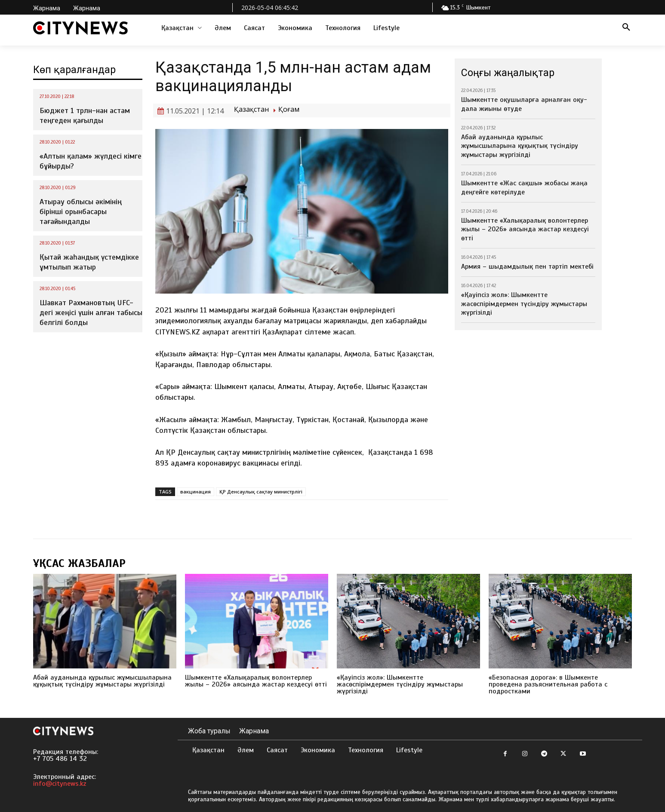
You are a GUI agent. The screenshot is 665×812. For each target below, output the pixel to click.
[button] (626, 28)
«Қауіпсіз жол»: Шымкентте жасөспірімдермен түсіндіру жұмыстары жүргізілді (524, 304)
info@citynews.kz (60, 784)
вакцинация (195, 492)
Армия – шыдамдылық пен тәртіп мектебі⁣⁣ (527, 267)
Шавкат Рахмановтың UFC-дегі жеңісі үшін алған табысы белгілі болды (91, 313)
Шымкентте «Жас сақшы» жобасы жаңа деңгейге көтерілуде (524, 188)
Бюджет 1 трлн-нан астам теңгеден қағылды (85, 115)
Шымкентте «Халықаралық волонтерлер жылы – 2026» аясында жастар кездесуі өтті (525, 230)
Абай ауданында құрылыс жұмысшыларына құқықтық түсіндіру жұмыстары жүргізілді (520, 146)
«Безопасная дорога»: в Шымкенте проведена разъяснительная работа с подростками (548, 684)
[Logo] (80, 28)
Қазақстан (251, 109)
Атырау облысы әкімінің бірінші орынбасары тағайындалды (81, 212)
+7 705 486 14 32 (60, 759)
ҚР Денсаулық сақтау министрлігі (261, 492)
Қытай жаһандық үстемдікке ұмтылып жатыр (89, 262)
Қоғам (289, 109)
